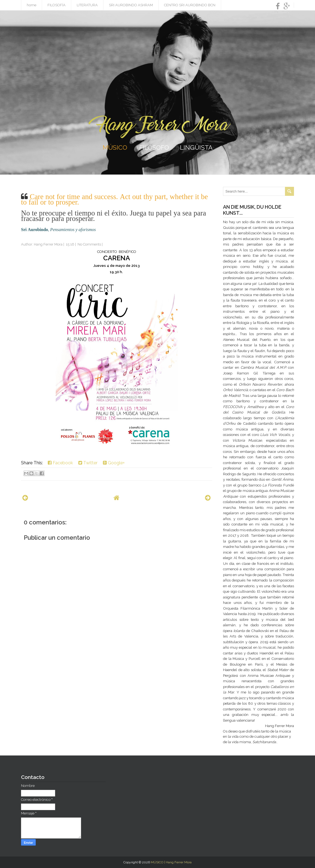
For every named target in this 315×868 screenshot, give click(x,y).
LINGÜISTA (196, 147)
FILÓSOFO (154, 147)
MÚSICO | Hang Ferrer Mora (171, 862)
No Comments (89, 244)
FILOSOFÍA (57, 5)
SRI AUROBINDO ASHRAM (131, 5)
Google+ (114, 463)
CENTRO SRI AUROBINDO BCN (190, 5)
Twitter (88, 463)
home (32, 5)
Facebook (60, 463)
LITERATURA (87, 5)
